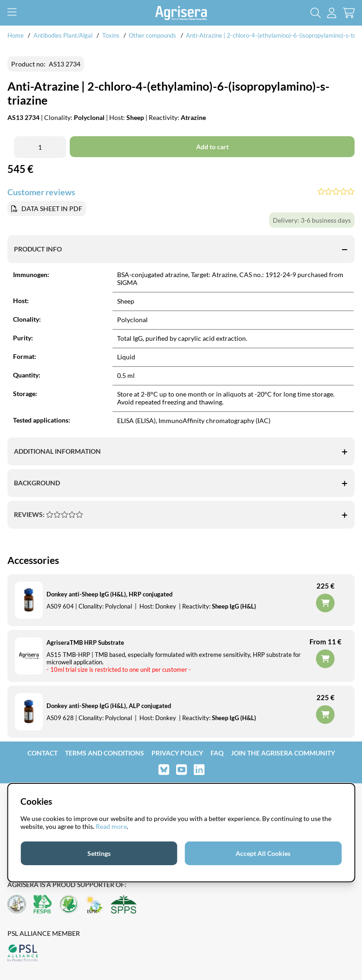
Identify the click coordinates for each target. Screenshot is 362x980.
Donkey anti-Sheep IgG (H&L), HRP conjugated (109, 594)
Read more (111, 826)
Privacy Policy (177, 753)
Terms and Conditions (105, 753)
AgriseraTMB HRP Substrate (85, 642)
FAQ (217, 753)
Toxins (111, 35)
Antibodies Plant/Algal (64, 35)
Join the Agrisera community (283, 753)
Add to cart (325, 659)
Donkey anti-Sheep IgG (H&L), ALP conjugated (109, 706)
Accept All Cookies (263, 853)
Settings (99, 853)
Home (16, 35)
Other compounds (152, 35)
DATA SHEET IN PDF (52, 209)
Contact (43, 753)
